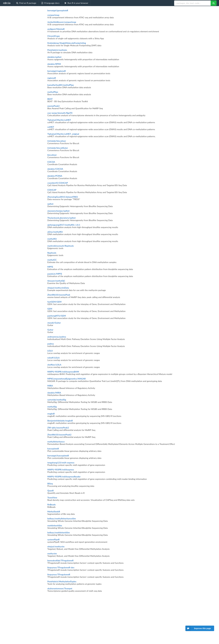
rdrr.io (7, 3)
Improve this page (198, 628)
